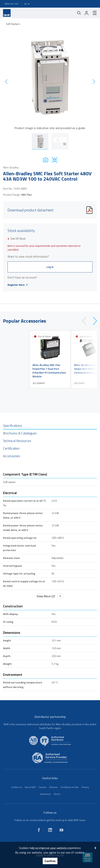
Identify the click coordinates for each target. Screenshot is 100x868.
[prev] (86, 321)
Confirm (50, 861)
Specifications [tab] (13, 426)
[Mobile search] (79, 13)
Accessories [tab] (12, 456)
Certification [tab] (11, 448)
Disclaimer (45, 794)
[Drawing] (55, 160)
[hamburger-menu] (93, 13)
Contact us (16, 787)
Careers (43, 787)
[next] (93, 321)
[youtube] (61, 830)
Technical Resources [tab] (17, 441)
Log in (50, 267)
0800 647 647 (12, 4)
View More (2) (50, 596)
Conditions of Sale (69, 787)
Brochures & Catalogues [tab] (20, 433)
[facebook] (39, 830)
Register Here (18, 285)
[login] (87, 13)
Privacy (85, 787)
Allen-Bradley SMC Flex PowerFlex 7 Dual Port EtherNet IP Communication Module (49, 371)
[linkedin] (50, 830)
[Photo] (46, 160)
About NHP (30, 787)
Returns (53, 787)
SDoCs (57, 794)
